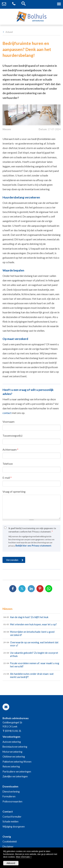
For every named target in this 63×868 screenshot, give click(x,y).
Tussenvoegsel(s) (12, 436)
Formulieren (9, 796)
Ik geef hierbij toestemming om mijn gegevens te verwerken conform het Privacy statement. (32, 530)
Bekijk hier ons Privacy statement (33, 546)
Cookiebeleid (10, 842)
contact (7, 413)
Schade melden (10, 821)
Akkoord (11, 863)
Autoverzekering (12, 742)
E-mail (7, 478)
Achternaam (10, 449)
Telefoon (8, 464)
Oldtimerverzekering (14, 757)
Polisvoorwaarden (12, 801)
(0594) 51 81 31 (13, 731)
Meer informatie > (24, 857)
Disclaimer (8, 847)
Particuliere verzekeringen (17, 772)
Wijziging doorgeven (14, 827)
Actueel (9, 32)
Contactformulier (12, 817)
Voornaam (8, 422)
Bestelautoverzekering (15, 747)
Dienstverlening (11, 792)
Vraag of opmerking (14, 492)
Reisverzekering (11, 767)
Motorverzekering (12, 752)
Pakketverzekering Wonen (17, 762)
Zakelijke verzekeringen (15, 776)
